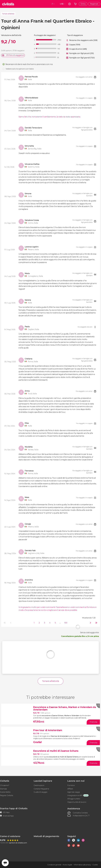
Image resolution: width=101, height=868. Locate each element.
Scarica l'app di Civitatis (14, 808)
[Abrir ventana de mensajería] (5, 863)
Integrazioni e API (75, 795)
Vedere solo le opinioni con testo (20, 69)
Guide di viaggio (41, 792)
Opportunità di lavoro (77, 802)
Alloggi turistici (74, 799)
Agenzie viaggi (74, 792)
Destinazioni (39, 785)
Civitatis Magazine (41, 789)
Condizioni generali (54, 865)
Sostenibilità (5, 792)
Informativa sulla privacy (82, 865)
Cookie (95, 865)
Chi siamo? (5, 785)
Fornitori (71, 785)
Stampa (3, 789)
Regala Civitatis (7, 795)
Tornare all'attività (8, 14)
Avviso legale (67, 865)
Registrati (94, 4)
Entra (83, 4)
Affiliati (70, 789)
